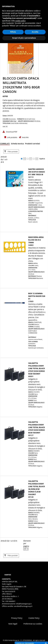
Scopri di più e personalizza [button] (24, 38)
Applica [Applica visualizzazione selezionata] (42, 159)
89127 (31, 435)
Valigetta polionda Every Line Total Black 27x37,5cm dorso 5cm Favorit (37, 368)
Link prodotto (12, 137)
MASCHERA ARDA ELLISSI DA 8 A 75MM (36, 240)
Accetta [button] (35, 32)
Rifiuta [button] (13, 32)
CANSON (10, 116)
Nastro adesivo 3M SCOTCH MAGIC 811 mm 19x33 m (37, 172)
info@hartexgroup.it (23, 604)
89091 (31, 376)
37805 (31, 301)
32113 (31, 177)
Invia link (25, 137)
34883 (31, 245)
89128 (31, 497)
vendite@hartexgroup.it (23, 606)
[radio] (22, 159)
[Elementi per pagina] (26, 549)
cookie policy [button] (20, 21)
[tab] (5, 144)
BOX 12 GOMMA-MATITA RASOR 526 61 (37, 296)
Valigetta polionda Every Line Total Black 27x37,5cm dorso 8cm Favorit (37, 427)
